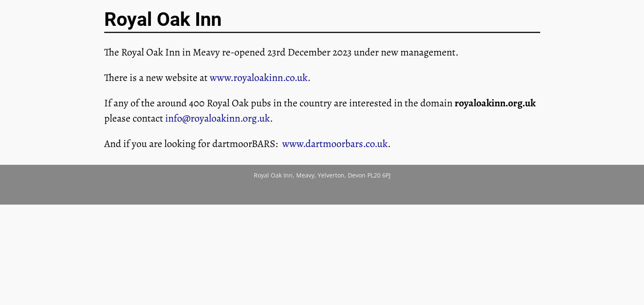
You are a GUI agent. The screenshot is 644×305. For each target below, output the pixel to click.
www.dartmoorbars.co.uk (335, 144)
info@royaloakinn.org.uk (218, 118)
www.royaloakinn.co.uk (259, 78)
